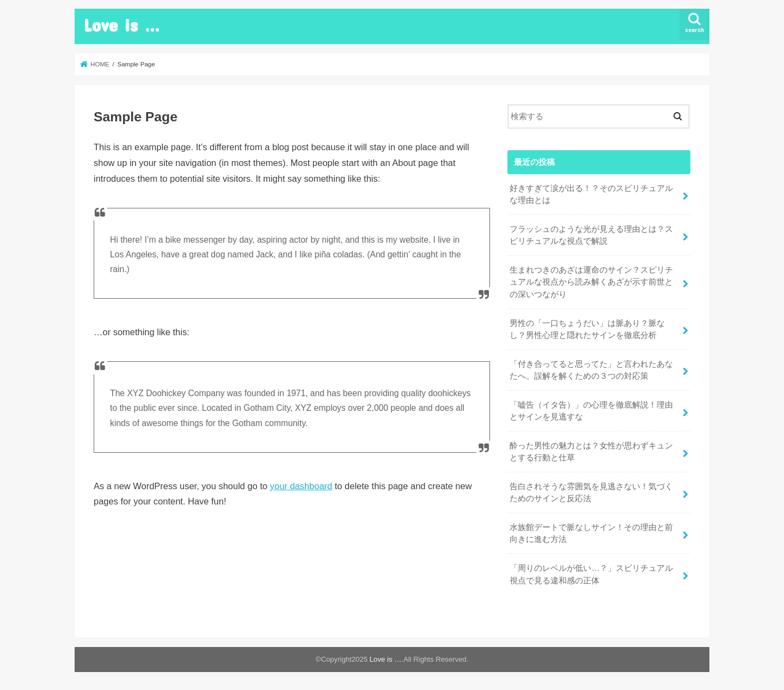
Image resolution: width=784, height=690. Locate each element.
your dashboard (301, 486)
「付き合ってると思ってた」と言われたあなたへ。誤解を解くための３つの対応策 (591, 370)
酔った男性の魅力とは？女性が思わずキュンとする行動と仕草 (591, 452)
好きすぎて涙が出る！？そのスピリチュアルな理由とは (591, 194)
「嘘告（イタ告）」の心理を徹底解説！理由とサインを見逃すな (591, 411)
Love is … (121, 25)
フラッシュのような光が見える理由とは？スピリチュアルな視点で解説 (591, 235)
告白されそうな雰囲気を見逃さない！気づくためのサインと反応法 (591, 492)
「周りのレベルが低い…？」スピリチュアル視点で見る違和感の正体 (591, 574)
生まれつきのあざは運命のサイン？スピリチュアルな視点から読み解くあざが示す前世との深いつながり (591, 282)
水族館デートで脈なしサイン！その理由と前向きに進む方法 (591, 533)
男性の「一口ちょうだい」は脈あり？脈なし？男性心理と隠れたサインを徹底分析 (587, 329)
